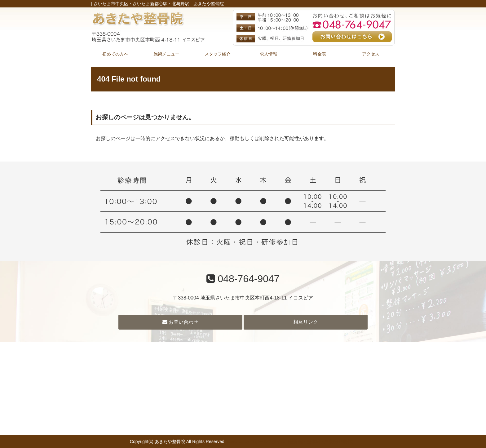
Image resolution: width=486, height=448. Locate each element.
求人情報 (268, 54)
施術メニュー (166, 54)
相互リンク (306, 322)
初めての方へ (115, 54)
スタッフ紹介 (218, 54)
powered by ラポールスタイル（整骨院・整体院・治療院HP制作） (292, 441)
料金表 (320, 54)
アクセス (371, 54)
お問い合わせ (180, 322)
